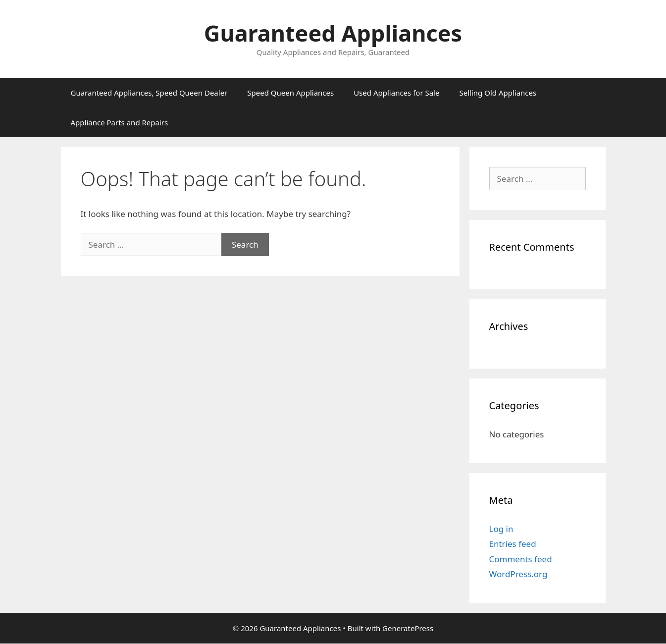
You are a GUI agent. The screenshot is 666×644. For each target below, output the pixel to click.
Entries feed (513, 544)
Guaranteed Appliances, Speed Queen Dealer (149, 93)
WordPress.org (518, 574)
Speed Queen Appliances (290, 93)
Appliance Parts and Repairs (120, 122)
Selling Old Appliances (498, 93)
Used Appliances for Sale (396, 93)
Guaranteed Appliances (333, 33)
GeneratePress (408, 628)
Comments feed (521, 559)
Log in (501, 529)
